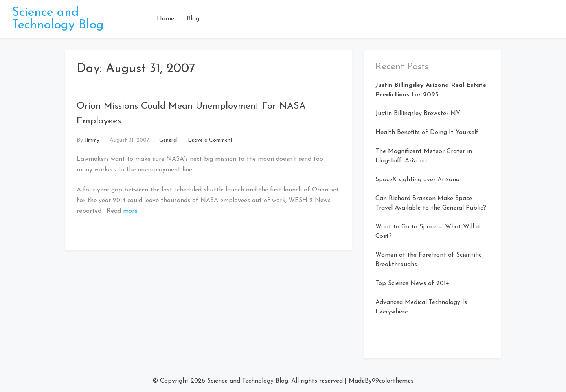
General (168, 140)
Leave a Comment (210, 140)
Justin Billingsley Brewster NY (418, 114)
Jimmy (92, 140)
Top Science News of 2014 (412, 283)
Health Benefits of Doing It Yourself (427, 133)
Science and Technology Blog (58, 19)
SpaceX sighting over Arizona (417, 180)
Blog (193, 19)
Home (165, 19)
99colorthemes (393, 381)
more (130, 211)
